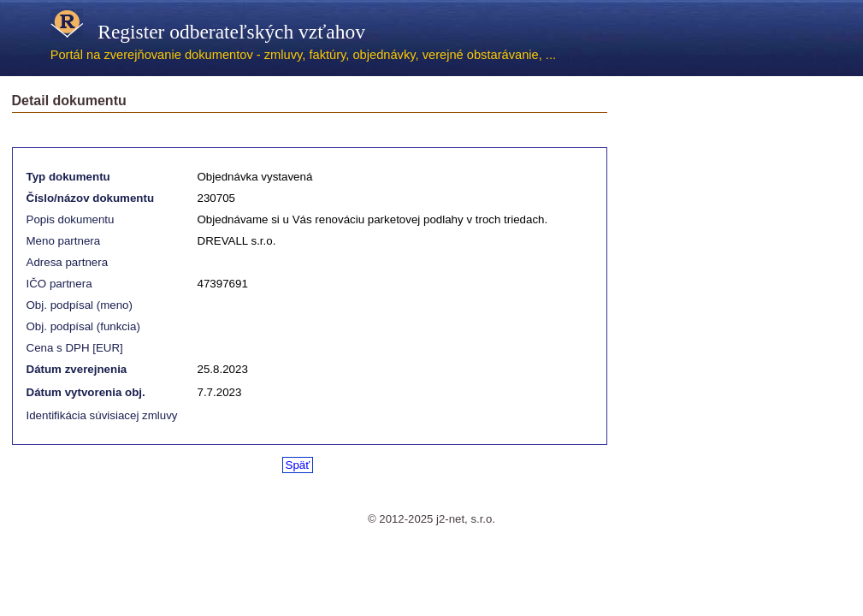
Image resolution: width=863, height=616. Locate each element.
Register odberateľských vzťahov (208, 32)
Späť (298, 465)
